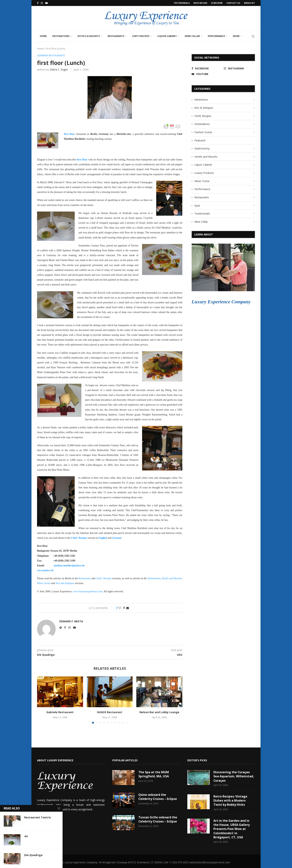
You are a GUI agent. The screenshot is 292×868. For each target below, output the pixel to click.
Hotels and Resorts (172, 578)
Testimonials (182, 3)
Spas (197, 205)
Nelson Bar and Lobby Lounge (159, 712)
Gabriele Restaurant (60, 712)
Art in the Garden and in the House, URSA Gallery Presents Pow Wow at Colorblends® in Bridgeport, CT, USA (232, 829)
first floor (69, 134)
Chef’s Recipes (141, 36)
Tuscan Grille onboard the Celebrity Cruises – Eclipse (158, 819)
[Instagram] (42, 3)
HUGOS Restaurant (110, 712)
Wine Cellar (192, 36)
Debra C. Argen (59, 69)
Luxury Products (204, 173)
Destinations (61, 36)
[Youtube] (46, 3)
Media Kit (249, 3)
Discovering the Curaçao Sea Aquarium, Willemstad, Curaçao (234, 776)
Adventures (201, 100)
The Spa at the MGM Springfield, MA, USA (154, 774)
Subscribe (217, 3)
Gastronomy (202, 148)
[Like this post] (120, 608)
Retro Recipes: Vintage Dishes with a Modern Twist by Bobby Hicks (230, 801)
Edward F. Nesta (71, 621)
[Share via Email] (128, 608)
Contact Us (233, 3)
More (236, 36)
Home (43, 36)
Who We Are (200, 3)
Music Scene (202, 181)
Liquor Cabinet (167, 36)
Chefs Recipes (203, 116)
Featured (200, 140)
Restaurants (116, 36)
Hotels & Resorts (89, 36)
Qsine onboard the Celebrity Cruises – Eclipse (158, 797)
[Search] (253, 36)
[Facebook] (38, 3)
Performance (216, 36)
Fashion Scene (203, 132)
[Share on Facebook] (124, 608)
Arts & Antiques (204, 108)
